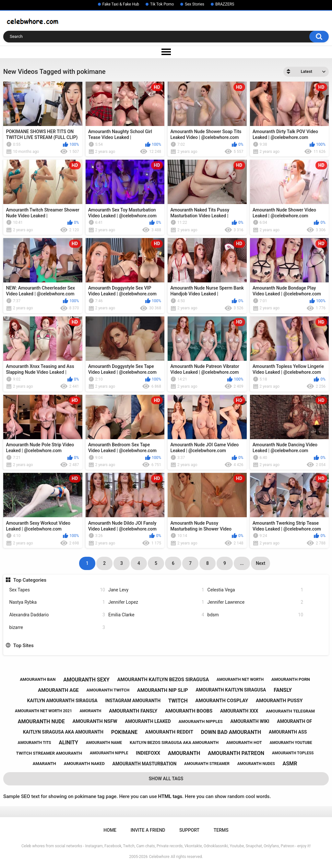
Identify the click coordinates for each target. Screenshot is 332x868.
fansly (283, 690)
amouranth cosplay (222, 701)
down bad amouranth (231, 732)
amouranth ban (38, 679)
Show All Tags (166, 779)
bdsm (255, 615)
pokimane (124, 732)
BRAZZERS (225, 4)
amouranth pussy (279, 701)
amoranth (91, 711)
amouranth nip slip (163, 690)
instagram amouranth (133, 701)
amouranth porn (291, 679)
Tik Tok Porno (162, 4)
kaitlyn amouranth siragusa (62, 701)
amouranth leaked (148, 721)
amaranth (44, 764)
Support (189, 830)
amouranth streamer (207, 764)
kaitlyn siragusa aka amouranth (63, 732)
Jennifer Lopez (156, 602)
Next (261, 563)
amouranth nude (41, 721)
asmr (290, 764)
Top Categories (30, 580)
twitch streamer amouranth (49, 753)
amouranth (184, 753)
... (242, 563)
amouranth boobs (189, 711)
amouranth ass (288, 732)
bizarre (57, 628)
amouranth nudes (256, 764)
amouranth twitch (108, 690)
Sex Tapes (57, 590)
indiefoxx (148, 753)
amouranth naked (84, 764)
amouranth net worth (240, 680)
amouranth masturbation (145, 764)
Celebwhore (159, 857)
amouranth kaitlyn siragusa (231, 690)
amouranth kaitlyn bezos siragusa (163, 680)
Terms (221, 830)
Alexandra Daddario (57, 615)
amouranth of (294, 721)
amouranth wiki (250, 721)
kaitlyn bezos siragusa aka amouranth (174, 742)
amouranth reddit (169, 732)
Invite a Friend (148, 830)
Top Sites (24, 645)
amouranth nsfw (95, 721)
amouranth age (58, 690)
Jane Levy (156, 590)
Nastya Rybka (57, 602)
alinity (68, 742)
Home (110, 830)
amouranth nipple (109, 753)
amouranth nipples (201, 721)
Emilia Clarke (156, 615)
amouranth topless (293, 753)
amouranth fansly (133, 711)
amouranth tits (35, 743)
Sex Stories (195, 4)
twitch (178, 701)
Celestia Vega (255, 590)
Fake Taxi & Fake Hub (121, 4)
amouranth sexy (86, 680)
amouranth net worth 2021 (43, 711)
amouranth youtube (291, 743)
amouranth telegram (290, 711)
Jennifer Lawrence (255, 602)
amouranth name (104, 743)
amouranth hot (244, 742)
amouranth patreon (236, 753)
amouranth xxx (239, 711)
